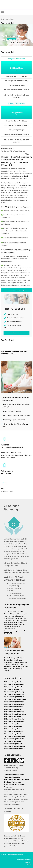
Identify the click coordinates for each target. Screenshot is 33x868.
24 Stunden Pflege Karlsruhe (14, 749)
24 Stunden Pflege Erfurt (13, 709)
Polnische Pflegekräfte (12, 777)
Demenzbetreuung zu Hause (14, 775)
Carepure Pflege (7, 149)
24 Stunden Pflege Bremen (14, 726)
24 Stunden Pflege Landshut (14, 702)
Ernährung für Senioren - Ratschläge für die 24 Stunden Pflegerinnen (15, 785)
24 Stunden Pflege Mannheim (14, 746)
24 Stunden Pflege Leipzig (13, 689)
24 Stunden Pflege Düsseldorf (15, 684)
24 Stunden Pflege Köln (12, 717)
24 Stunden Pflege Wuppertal (14, 736)
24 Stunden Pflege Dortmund (14, 721)
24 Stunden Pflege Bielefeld (14, 739)
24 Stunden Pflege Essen (13, 724)
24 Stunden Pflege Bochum (14, 734)
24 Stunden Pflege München (14, 687)
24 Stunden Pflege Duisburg (14, 731)
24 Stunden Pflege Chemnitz (14, 719)
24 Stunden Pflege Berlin (13, 682)
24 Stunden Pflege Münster (14, 744)
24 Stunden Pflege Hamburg (14, 692)
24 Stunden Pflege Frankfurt (14, 712)
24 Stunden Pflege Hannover (14, 729)
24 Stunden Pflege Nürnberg (14, 704)
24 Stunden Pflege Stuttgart (14, 697)
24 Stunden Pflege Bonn (13, 741)
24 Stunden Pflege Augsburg (14, 694)
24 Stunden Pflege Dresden (14, 707)
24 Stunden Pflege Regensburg (15, 714)
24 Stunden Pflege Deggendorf (15, 699)
